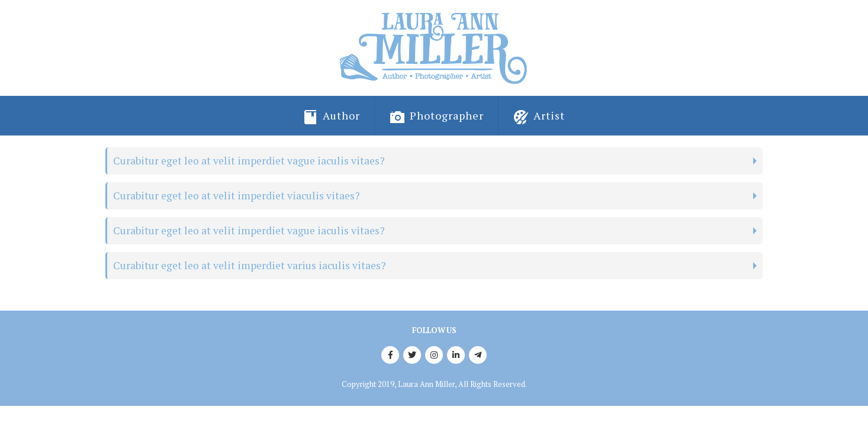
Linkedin (456, 355)
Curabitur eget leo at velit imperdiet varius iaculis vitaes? (250, 265)
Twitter (412, 355)
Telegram (478, 355)
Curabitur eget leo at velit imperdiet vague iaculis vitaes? (249, 161)
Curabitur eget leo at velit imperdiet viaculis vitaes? (237, 196)
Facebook (390, 355)
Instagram (434, 355)
